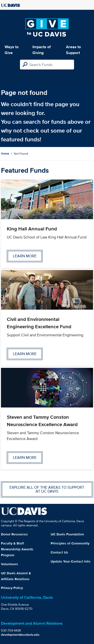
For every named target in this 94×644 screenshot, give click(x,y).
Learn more (25, 256)
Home (5, 153)
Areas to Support (73, 50)
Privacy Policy (12, 588)
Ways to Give (12, 50)
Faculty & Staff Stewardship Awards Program (17, 549)
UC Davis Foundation (67, 534)
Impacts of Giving (42, 50)
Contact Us (59, 552)
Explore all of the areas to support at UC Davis (47, 489)
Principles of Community (70, 543)
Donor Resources (14, 534)
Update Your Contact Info (70, 561)
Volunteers (9, 564)
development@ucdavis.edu (20, 635)
